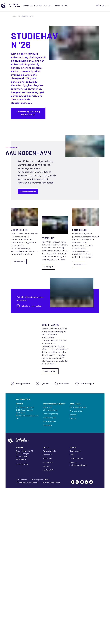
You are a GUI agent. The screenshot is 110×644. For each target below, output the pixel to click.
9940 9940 (21, 413)
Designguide (75, 451)
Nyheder (65, 6)
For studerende (49, 421)
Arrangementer (20, 384)
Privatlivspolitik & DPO (40, 480)
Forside (13, 16)
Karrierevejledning (51, 414)
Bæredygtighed (50, 418)
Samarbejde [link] (80, 264)
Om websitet (21, 480)
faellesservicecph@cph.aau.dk (27, 417)
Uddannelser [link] (19, 262)
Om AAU (57, 6)
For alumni (47, 459)
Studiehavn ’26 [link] (50, 371)
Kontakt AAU (48, 470)
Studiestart (62, 384)
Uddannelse (28, 6)
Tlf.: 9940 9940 (22, 456)
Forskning (38, 6)
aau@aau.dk (21, 459)
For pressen (48, 462)
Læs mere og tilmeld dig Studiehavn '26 (28, 113)
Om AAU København (78, 407)
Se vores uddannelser (28, 191)
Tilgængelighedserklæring (27, 482)
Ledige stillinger (76, 459)
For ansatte (48, 425)
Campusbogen (85, 384)
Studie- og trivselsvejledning (50, 409)
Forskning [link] (48, 267)
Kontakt (73, 415)
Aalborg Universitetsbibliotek (78, 464)
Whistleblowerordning (51, 482)
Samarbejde (48, 6)
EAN (72, 455)
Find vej (73, 419)
